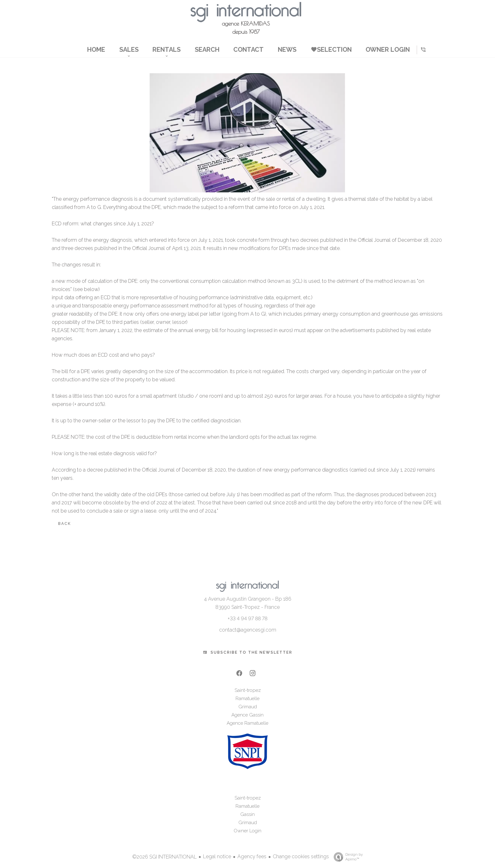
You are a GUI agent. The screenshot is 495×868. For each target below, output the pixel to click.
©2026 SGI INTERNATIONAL (164, 857)
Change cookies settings (301, 856)
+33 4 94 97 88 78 (247, 618)
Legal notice (217, 856)
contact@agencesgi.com (248, 630)
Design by (347, 857)
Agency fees (252, 856)
